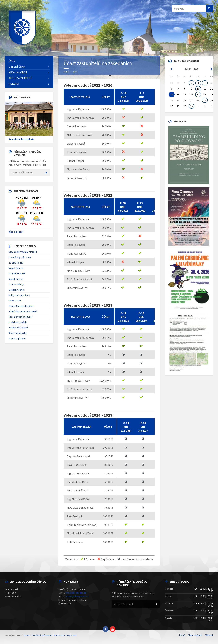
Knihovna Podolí (17, 273)
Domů (67, 71)
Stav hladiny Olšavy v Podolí (23, 252)
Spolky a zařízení (20, 78)
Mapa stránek (195, 635)
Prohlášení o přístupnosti (42, 635)
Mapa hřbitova (16, 268)
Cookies (27, 635)
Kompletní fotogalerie (21, 139)
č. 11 (123, 313)
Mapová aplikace (17, 338)
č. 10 (123, 93)
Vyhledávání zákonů (19, 328)
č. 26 (126, 423)
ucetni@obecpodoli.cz (77, 596)
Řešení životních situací (20, 317)
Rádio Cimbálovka (18, 333)
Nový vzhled (71, 635)
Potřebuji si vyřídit (18, 322)
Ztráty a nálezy (16, 284)
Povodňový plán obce (20, 257)
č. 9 (142, 93)
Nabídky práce (16, 279)
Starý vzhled (59, 635)
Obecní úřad (17, 67)
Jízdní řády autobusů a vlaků (23, 311)
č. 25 (143, 423)
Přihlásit (209, 635)
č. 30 (123, 203)
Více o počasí (16, 232)
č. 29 (140, 203)
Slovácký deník (16, 290)
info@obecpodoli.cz (76, 593)
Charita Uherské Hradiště (21, 306)
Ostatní (14, 84)
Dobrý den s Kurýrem (19, 295)
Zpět (75, 71)
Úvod (12, 61)
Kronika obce (18, 72)
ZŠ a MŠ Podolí (16, 263)
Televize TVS (15, 300)
